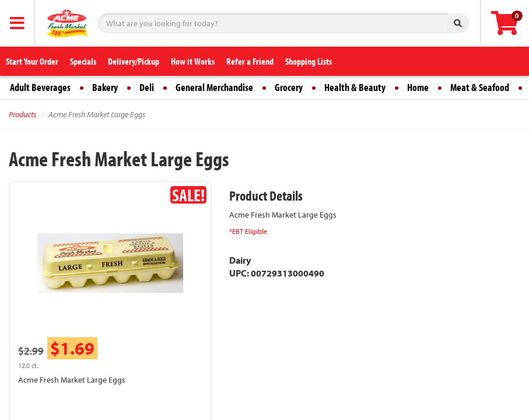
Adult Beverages (40, 87)
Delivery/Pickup (134, 61)
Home (418, 87)
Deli (147, 87)
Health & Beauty (355, 87)
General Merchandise (214, 87)
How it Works (193, 61)
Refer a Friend (250, 61)
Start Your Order (32, 61)
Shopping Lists (309, 61)
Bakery (105, 87)
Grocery (289, 87)
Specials (83, 61)
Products (22, 114)
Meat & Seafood (480, 87)
